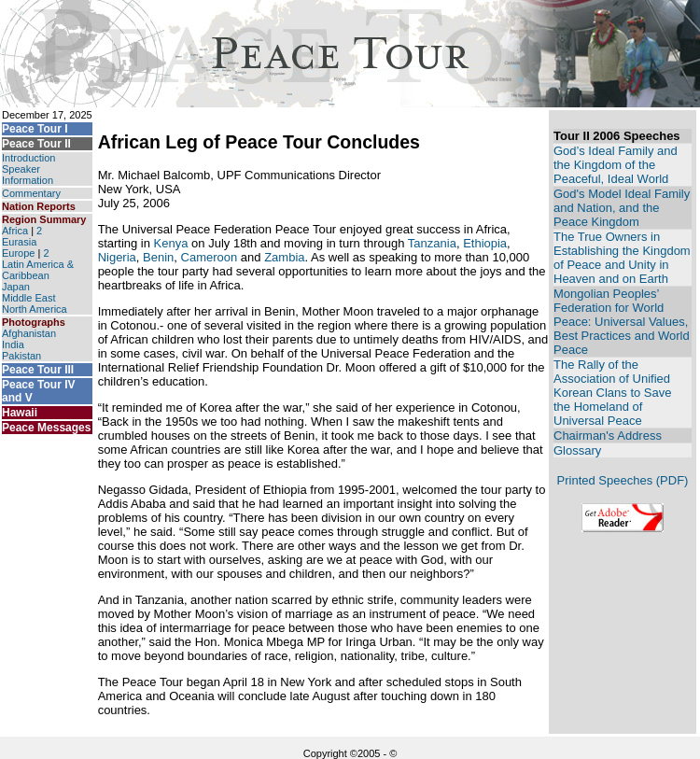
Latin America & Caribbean (38, 270)
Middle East (28, 298)
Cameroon (210, 257)
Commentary (31, 193)
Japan (16, 287)
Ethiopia (485, 243)
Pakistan (21, 356)
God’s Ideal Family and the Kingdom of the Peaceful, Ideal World (616, 165)
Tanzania (432, 243)
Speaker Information (28, 175)
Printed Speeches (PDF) (623, 480)
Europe (18, 253)
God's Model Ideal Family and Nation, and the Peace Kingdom (622, 208)
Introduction (28, 158)
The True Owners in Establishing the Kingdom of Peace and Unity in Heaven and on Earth (622, 258)
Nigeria (117, 257)
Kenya (171, 243)
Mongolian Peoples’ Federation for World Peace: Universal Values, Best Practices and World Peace (622, 322)
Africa (15, 231)
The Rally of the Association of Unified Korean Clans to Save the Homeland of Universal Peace (612, 393)
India (13, 344)
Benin (158, 257)
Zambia (284, 257)
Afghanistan (29, 333)
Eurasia (19, 242)
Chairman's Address (608, 436)
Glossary (577, 450)
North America (35, 309)
